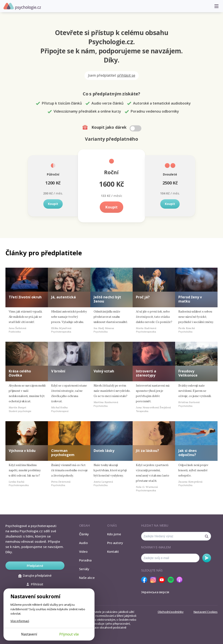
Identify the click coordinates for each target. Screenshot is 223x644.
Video (83, 551)
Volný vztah (104, 371)
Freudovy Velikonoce (188, 373)
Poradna (85, 560)
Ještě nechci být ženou (107, 299)
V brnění (58, 371)
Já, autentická (63, 297)
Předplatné (35, 566)
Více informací (20, 621)
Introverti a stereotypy (146, 373)
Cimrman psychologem (63, 453)
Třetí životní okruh (25, 297)
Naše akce (87, 578)
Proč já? (143, 297)
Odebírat (207, 558)
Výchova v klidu (22, 451)
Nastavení (29, 634)
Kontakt (113, 551)
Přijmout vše (69, 634)
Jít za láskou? (147, 451)
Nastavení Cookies (206, 612)
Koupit (53, 204)
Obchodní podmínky (171, 612)
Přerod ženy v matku (190, 299)
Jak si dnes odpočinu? (188, 453)
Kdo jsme (114, 534)
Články (84, 534)
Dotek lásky (104, 451)
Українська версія (155, 592)
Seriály (84, 569)
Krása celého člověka (20, 373)
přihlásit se (126, 75)
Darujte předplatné (35, 575)
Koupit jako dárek (112, 127)
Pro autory (115, 543)
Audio (83, 543)
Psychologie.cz (22, 6)
